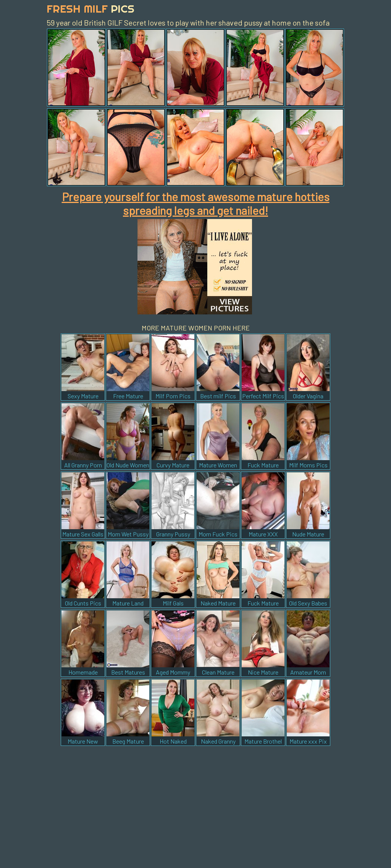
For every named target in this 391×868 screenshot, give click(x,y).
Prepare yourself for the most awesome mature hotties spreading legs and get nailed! (196, 203)
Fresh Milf (90, 9)
